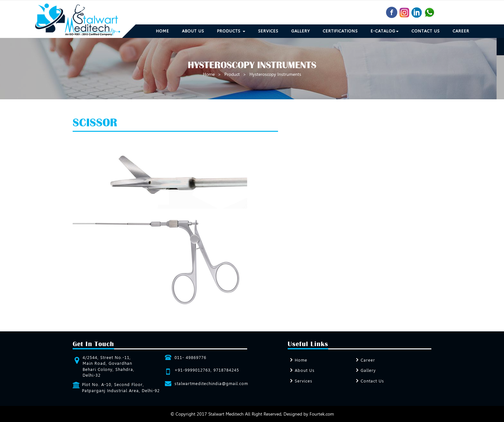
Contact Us (426, 31)
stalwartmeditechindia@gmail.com (211, 384)
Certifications (340, 31)
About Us (193, 31)
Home (162, 31)
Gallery (301, 31)
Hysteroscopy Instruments (275, 74)
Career (461, 31)
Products (231, 31)
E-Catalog (385, 31)
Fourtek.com (322, 414)
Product (232, 74)
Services (268, 31)
